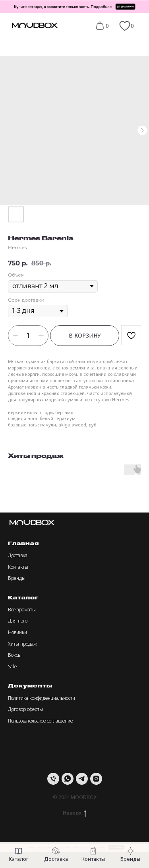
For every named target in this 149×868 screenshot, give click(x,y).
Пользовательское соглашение (40, 721)
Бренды (17, 578)
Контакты (18, 567)
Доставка (18, 555)
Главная (23, 543)
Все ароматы (22, 610)
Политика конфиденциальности (42, 698)
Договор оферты (25, 709)
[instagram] (96, 779)
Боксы (15, 655)
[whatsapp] (68, 779)
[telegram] (82, 779)
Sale (13, 667)
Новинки (17, 632)
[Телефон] (53, 779)
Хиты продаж (22, 644)
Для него (18, 621)
